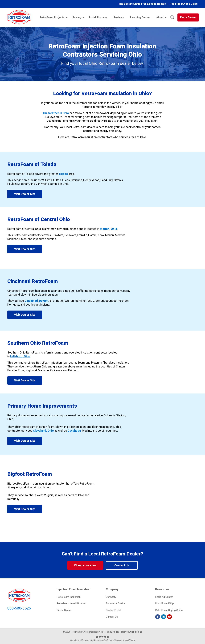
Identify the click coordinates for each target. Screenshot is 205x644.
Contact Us (122, 565)
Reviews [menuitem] (119, 17)
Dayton (44, 301)
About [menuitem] (160, 17)
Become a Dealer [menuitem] (115, 603)
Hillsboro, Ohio (20, 356)
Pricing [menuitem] (77, 17)
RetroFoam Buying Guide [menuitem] (169, 610)
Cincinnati (31, 301)
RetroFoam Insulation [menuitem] (69, 597)
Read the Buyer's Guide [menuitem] (184, 4)
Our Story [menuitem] (111, 597)
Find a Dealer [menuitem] (64, 610)
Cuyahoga (74, 431)
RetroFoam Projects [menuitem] (52, 17)
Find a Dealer (188, 17)
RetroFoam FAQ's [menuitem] (165, 603)
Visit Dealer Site (25, 194)
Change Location (85, 565)
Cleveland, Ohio (43, 431)
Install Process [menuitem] (98, 17)
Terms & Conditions (131, 632)
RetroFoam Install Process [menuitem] (72, 603)
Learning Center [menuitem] (140, 17)
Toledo (63, 174)
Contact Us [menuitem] (112, 617)
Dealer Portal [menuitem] (113, 610)
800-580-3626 (19, 608)
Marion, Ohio (109, 229)
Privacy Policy (112, 632)
